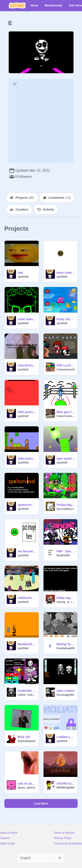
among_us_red (66, 602)
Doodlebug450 (66, 648)
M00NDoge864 (66, 788)
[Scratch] (17, 5)
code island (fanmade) (27, 319)
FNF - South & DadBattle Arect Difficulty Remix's (66, 551)
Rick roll (24, 737)
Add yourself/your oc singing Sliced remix (27, 412)
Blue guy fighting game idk (66, 412)
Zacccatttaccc (65, 509)
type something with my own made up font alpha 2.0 (66, 458)
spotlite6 (23, 277)
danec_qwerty (26, 788)
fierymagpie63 (65, 695)
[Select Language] (41, 858)
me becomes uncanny (27, 551)
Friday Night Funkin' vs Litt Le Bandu (66, 505)
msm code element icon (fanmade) (66, 273)
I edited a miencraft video (66, 737)
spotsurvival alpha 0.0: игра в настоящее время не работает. (27, 505)
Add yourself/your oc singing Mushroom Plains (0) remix (27, 458)
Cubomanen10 (66, 370)
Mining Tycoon (66, 644)
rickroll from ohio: (27, 365)
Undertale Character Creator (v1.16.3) (27, 691)
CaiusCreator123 (66, 416)
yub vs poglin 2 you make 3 (27, 783)
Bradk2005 (63, 555)
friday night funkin (66, 598)
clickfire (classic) (66, 783)
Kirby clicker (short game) (66, 319)
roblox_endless (27, 695)
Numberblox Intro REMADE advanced (27, 644)
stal (20, 273)
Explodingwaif (27, 741)
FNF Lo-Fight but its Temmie (66, 365)
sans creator (66, 691)
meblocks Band (27, 598)
